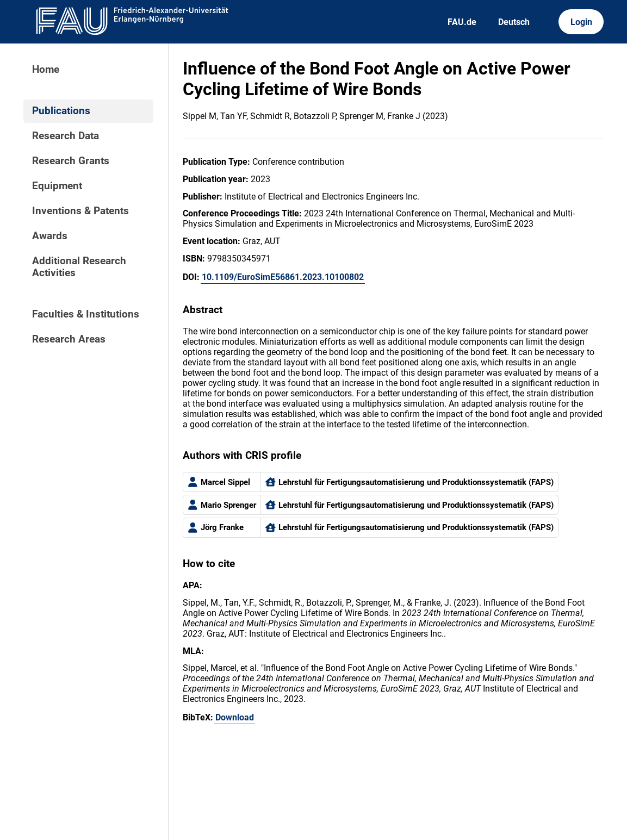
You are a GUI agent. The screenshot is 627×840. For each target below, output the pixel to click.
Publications (61, 111)
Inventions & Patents (80, 211)
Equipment (57, 186)
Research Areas (69, 339)
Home (46, 70)
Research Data (66, 136)
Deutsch (514, 22)
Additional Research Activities (79, 267)
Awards (50, 236)
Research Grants (71, 161)
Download (235, 717)
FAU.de (462, 22)
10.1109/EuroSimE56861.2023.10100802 (283, 277)
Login (581, 22)
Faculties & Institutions (86, 314)
